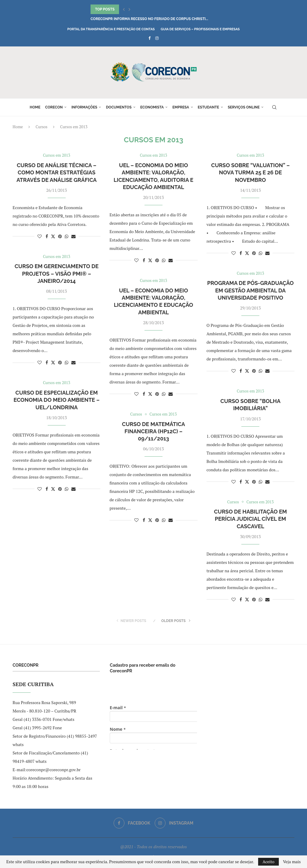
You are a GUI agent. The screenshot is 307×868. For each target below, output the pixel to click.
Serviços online (244, 107)
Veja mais (292, 862)
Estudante (209, 107)
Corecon (54, 107)
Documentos (119, 107)
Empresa (181, 107)
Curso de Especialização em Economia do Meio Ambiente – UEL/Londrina (57, 400)
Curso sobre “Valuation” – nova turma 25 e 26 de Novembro (250, 173)
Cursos (42, 127)
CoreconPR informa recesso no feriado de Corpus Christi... (149, 19)
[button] (124, 9)
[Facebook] (149, 38)
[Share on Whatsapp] (67, 236)
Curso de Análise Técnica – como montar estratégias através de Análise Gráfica (57, 173)
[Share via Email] (73, 236)
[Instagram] (157, 38)
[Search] (274, 107)
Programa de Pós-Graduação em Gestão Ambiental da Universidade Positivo (250, 290)
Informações (84, 107)
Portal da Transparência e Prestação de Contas (111, 29)
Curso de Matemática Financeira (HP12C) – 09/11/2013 (153, 431)
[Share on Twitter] (53, 236)
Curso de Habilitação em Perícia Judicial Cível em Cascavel (250, 519)
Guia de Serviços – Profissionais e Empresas (200, 29)
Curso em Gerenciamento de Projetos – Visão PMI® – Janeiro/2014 (57, 274)
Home (35, 107)
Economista (152, 107)
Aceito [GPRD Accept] (269, 862)
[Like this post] (40, 236)
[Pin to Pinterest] (60, 236)
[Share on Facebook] (47, 236)
